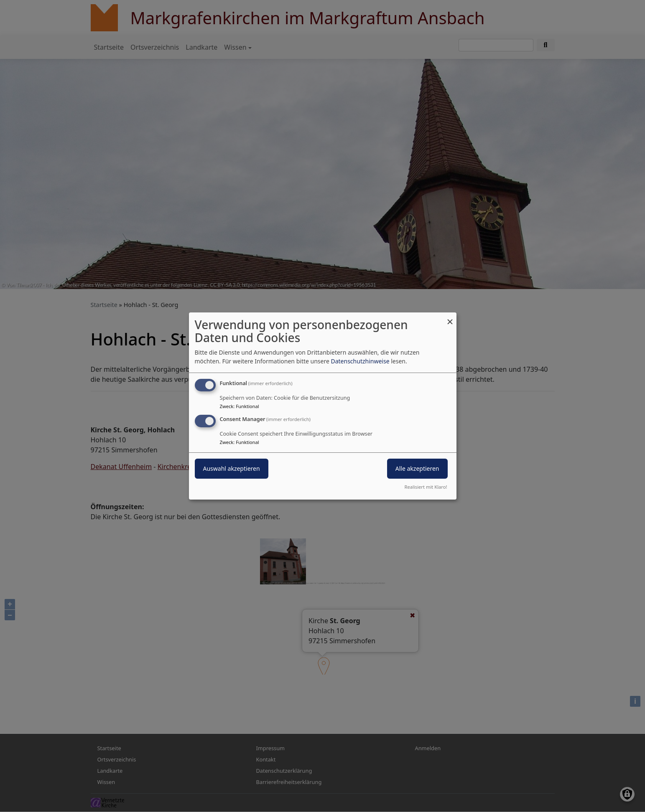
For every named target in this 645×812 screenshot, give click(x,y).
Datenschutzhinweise (360, 361)
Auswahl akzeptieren (232, 468)
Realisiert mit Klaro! (426, 487)
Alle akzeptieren (417, 468)
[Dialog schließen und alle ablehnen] (450, 318)
